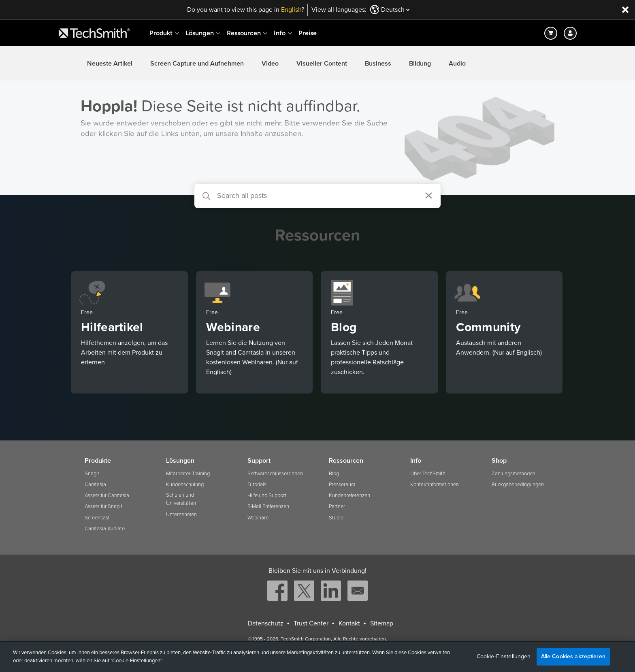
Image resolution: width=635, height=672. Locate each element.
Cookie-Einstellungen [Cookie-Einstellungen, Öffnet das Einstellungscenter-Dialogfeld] (504, 657)
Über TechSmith (428, 474)
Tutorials (257, 485)
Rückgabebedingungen (518, 485)
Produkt (161, 33)
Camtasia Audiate (105, 529)
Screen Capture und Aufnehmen (197, 64)
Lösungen (200, 33)
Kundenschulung (185, 485)
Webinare (258, 518)
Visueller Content (322, 64)
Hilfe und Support (267, 495)
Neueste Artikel (110, 64)
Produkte (98, 461)
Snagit (92, 474)
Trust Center (311, 623)
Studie (336, 518)
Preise (308, 33)
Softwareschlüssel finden (275, 474)
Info (280, 33)
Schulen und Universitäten (181, 499)
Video (270, 64)
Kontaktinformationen (435, 485)
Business (378, 64)
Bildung (420, 64)
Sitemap (382, 623)
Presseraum (342, 485)
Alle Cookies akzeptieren (573, 656)
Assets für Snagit (103, 506)
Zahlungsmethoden (514, 474)
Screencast (97, 518)
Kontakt (349, 623)
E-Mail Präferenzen (268, 506)
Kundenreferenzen (349, 495)
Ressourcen (244, 33)
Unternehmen (181, 515)
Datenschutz (266, 623)
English (291, 10)
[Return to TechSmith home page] (94, 33)
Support (259, 461)
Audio (457, 64)
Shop (499, 461)
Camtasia (95, 485)
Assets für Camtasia (107, 495)
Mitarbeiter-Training (188, 474)
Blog (334, 474)
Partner (337, 506)
